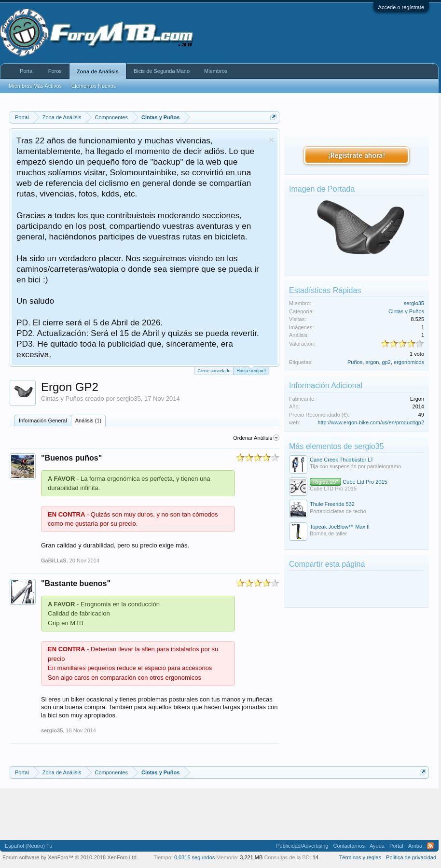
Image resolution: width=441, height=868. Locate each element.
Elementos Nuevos (94, 86)
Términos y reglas (360, 857)
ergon (372, 362)
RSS (430, 846)
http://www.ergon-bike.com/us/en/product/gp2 (371, 422)
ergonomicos (409, 362)
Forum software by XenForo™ (70, 857)
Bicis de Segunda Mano (162, 71)
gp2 (386, 362)
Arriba (415, 846)
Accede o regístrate (401, 7)
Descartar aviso (271, 140)
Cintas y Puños (62, 399)
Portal (27, 71)
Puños (355, 362)
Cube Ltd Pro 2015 (349, 482)
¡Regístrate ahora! (357, 155)
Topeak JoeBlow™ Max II (340, 527)
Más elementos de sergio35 (337, 446)
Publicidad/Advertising (302, 846)
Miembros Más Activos (35, 86)
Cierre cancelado (214, 371)
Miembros (216, 71)
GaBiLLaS (54, 560)
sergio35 (129, 399)
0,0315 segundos (194, 857)
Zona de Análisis (98, 71)
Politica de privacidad (411, 857)
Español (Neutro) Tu (28, 846)
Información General (43, 420)
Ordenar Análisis (256, 438)
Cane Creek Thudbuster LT (342, 460)
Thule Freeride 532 (332, 504)
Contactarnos (349, 846)
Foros (55, 71)
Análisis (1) (88, 420)
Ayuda (377, 846)
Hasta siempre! (251, 370)
